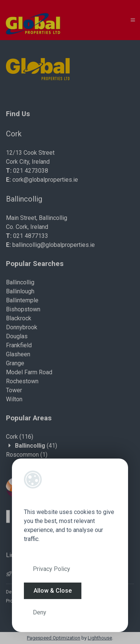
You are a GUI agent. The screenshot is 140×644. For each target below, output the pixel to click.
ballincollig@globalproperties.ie (54, 245)
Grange (15, 363)
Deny (40, 612)
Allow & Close (53, 591)
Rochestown (22, 381)
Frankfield (19, 345)
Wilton (14, 399)
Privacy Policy (52, 569)
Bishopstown (23, 309)
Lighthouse (100, 638)
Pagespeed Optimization (54, 638)
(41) (36, 446)
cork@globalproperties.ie (45, 180)
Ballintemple (22, 300)
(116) (20, 437)
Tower (14, 390)
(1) (27, 455)
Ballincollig (20, 282)
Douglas (17, 336)
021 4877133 (31, 236)
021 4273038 (31, 171)
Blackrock (19, 318)
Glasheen (18, 354)
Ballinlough (20, 291)
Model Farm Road (29, 372)
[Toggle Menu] (133, 20)
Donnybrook (22, 327)
